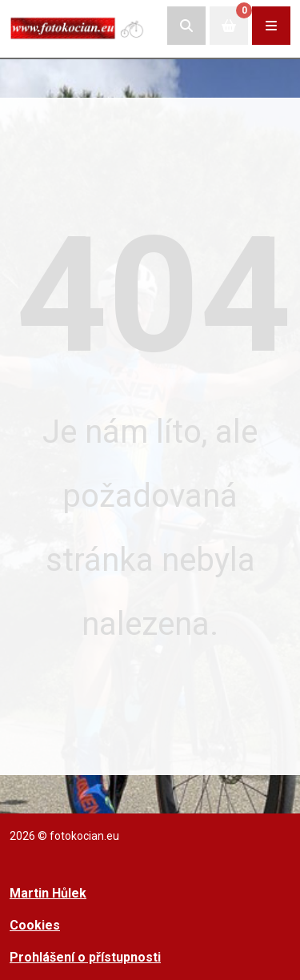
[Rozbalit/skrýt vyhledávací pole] (186, 26)
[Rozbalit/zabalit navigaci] (271, 26)
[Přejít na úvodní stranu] (78, 25)
